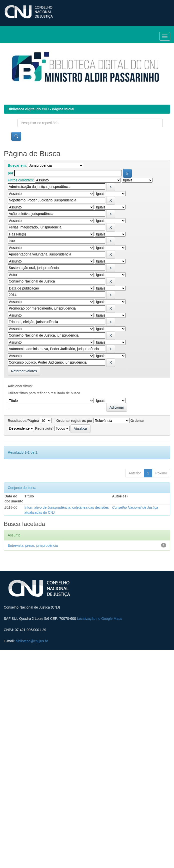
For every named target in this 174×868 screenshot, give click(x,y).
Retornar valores (24, 371)
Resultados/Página (23, 421)
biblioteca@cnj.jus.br (32, 641)
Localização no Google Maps (100, 619)
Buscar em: (17, 165)
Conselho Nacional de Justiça (135, 507)
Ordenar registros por (74, 421)
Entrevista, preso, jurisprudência (33, 545)
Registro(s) (44, 428)
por (11, 173)
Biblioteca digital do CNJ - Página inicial (41, 109)
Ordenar (137, 421)
